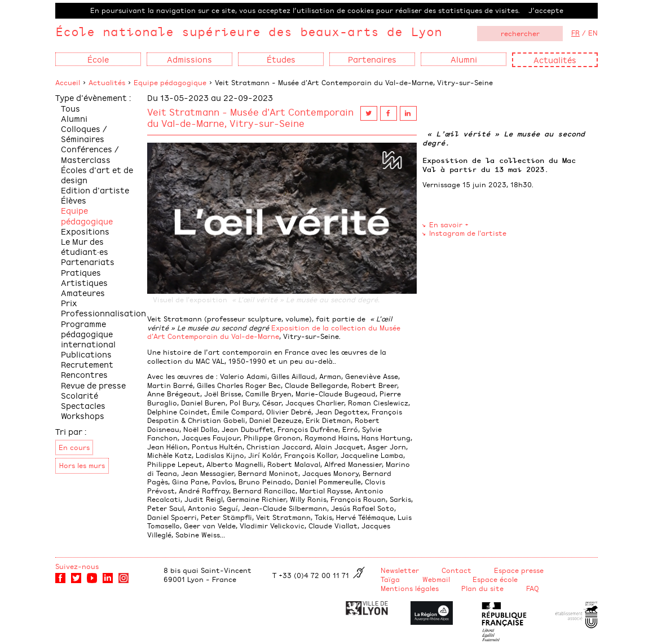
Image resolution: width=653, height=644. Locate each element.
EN (593, 33)
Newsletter (400, 570)
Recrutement (87, 364)
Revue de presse (93, 385)
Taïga (390, 579)
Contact (456, 570)
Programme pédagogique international (88, 334)
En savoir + (449, 224)
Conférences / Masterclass (90, 154)
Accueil (68, 82)
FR (575, 33)
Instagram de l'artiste (468, 233)
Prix (69, 303)
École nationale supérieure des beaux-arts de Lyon (249, 31)
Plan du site (482, 588)
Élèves (74, 200)
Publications (86, 354)
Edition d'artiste (95, 190)
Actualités (555, 59)
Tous (70, 108)
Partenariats (88, 261)
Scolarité (80, 395)
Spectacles (83, 405)
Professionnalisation (103, 313)
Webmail (436, 579)
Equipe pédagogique (170, 82)
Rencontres (84, 374)
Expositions (85, 231)
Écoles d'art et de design (97, 175)
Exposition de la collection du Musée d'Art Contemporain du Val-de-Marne (274, 332)
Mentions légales (410, 588)
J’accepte (546, 10)
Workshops (83, 415)
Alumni (74, 118)
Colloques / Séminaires (84, 133)
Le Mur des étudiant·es (85, 246)
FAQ (533, 588)
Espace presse (519, 570)
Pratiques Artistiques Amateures (84, 282)
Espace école (495, 579)
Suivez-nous (77, 566)
